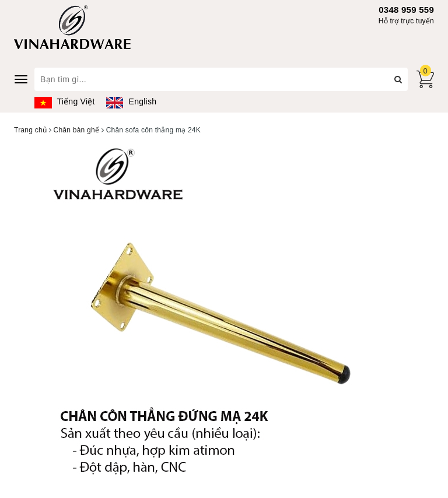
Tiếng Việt (65, 101)
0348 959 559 (406, 10)
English (131, 101)
